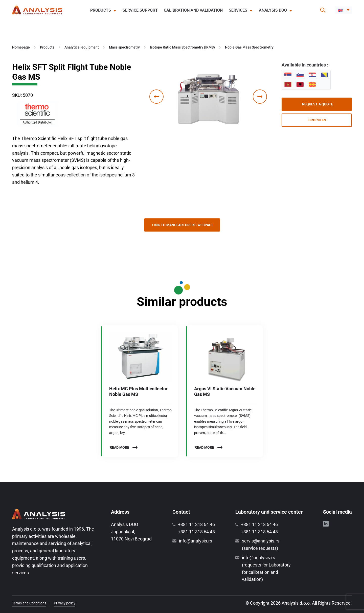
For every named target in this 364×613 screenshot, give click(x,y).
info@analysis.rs (196, 541)
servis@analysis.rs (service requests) (261, 544)
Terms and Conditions (29, 603)
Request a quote (318, 104)
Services (238, 10)
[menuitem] (344, 10)
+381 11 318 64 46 (196, 524)
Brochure (318, 120)
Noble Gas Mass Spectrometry (249, 47)
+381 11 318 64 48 (196, 532)
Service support (140, 10)
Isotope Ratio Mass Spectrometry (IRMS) (182, 47)
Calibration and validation (193, 10)
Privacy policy (65, 603)
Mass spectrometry (124, 47)
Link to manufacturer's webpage (183, 225)
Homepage (21, 47)
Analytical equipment (82, 47)
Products (101, 10)
